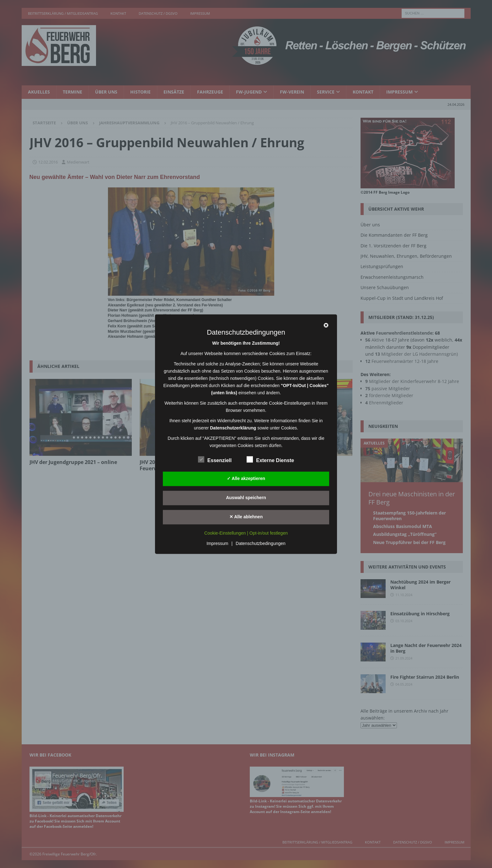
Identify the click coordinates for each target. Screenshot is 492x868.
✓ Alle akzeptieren (246, 478)
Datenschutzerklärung (233, 428)
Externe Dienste (270, 460)
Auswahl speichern (246, 498)
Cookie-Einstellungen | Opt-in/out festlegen (246, 533)
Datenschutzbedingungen (261, 543)
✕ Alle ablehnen (246, 517)
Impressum (217, 543)
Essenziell (215, 460)
